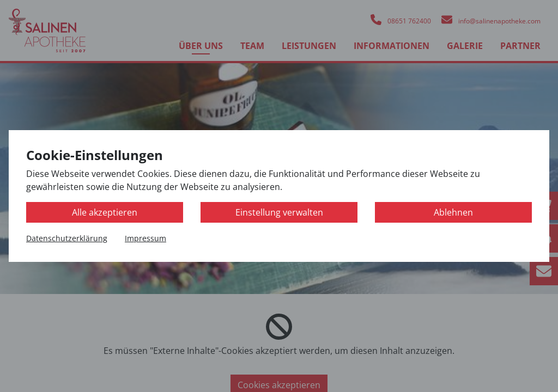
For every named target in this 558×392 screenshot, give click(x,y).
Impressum (145, 238)
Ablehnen (453, 212)
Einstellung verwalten (279, 212)
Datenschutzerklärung (67, 238)
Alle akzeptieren (105, 212)
